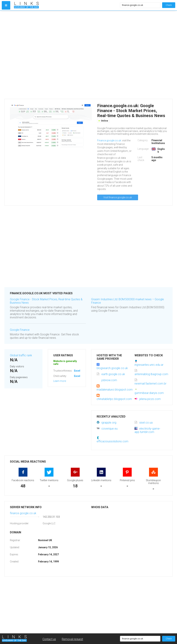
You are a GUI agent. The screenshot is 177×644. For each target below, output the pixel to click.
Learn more (60, 381)
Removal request (72, 639)
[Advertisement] (42, 55)
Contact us (49, 639)
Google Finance (20, 330)
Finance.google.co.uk (109, 140)
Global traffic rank (21, 355)
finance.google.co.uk (23, 513)
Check (169, 5)
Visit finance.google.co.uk (118, 197)
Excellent (79, 371)
